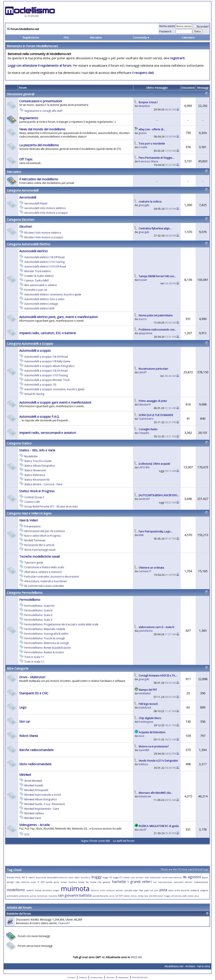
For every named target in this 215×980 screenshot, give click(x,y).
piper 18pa (138, 890)
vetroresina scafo (179, 896)
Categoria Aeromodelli (23, 190)
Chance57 (64, 923)
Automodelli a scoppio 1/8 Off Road (46, 357)
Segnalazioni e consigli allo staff (43, 111)
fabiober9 (144, 405)
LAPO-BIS (144, 467)
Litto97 (143, 372)
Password (165, 31)
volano (191, 896)
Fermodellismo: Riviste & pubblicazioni (48, 648)
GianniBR (144, 750)
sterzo (134, 896)
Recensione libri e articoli (39, 545)
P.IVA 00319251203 (140, 977)
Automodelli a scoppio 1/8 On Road (46, 371)
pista (163, 890)
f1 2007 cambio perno (48, 882)
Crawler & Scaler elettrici (39, 276)
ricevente (53, 896)
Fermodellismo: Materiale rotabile (45, 629)
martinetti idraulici (183, 882)
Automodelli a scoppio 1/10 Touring (46, 375)
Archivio (190, 966)
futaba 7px (83, 882)
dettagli (10, 882)
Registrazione (31, 38)
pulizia (33, 896)
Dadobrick (145, 708)
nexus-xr (95, 890)
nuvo (141, 736)
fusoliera (73, 882)
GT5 (27, 835)
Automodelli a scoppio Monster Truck (47, 380)
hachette (119, 882)
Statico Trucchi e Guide (38, 461)
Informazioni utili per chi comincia (45, 531)
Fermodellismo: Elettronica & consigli (47, 643)
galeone (107, 882)
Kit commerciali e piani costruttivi (44, 586)
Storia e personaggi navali (40, 550)
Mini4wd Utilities (34, 813)
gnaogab (144, 205)
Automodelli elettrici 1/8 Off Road (44, 257)
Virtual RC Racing (34, 394)
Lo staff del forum (124, 841)
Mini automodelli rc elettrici (41, 285)
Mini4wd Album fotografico (41, 799)
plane (171, 890)
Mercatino (96, 38)
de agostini (192, 877)
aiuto (71, 877)
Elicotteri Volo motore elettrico (43, 233)
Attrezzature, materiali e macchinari (46, 581)
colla (147, 877)
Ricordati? (201, 27)
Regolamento (124, 977)
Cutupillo (144, 433)
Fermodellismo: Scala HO (39, 606)
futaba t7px (96, 882)
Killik (141, 535)
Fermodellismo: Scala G (38, 615)
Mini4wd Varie (33, 818)
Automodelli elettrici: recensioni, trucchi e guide (53, 294)
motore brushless (43, 890)
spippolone (145, 333)
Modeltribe (31, 456)
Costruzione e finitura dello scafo (44, 567)
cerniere (140, 877)
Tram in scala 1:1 (34, 662)
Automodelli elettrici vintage (41, 304)
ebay (18, 882)
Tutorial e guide (34, 563)
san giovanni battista (75, 895)
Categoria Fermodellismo (25, 593)
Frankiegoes (146, 722)
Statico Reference (35, 475)
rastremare (42, 896)
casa (133, 877)
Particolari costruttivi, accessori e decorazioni (52, 577)
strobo (141, 896)
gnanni (142, 133)
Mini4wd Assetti (34, 785)
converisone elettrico (172, 877)
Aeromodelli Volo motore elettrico (45, 208)
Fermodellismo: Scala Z (38, 620)
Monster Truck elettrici (38, 271)
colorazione (155, 877)
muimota (75, 888)
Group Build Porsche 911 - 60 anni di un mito (51, 507)
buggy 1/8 (107, 877)
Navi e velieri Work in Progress (43, 536)
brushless (85, 877)
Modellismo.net (174, 966)
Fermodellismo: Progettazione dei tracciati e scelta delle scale (61, 624)
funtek (64, 882)
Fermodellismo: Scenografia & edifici (46, 634)
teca (146, 896)
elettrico (25, 882)
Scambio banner (97, 977)
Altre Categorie (18, 668)
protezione (24, 896)
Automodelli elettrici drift (39, 308)
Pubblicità (83, 977)
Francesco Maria (148, 161)
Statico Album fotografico (40, 466)
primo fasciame (182, 890)
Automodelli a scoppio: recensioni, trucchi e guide (54, 389)
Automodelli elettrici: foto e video (44, 299)
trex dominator (156, 896)
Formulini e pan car (36, 290)
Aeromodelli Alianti (36, 203)
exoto (33, 882)
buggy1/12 (118, 877)
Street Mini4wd (33, 781)
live (155, 882)
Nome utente (167, 26)
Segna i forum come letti (95, 841)
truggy (167, 896)
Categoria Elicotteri (21, 219)
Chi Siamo (72, 977)
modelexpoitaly (201, 882)
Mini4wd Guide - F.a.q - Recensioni (45, 804)
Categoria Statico (19, 443)
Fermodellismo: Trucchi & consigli (45, 638)
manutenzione (165, 882)
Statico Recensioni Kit (37, 480)
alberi (77, 877)
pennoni (120, 890)
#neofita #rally (14, 877)
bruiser (143, 280)
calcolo (126, 877)
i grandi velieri (140, 882)
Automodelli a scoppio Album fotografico (49, 366)
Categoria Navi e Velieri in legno (29, 513)
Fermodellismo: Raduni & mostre (44, 652)
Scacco (143, 319)
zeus (197, 896)
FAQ (66, 38)
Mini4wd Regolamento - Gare (42, 809)
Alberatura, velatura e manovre (43, 572)
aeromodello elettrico (57, 877)
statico (127, 896)
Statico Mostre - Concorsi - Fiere (43, 484)
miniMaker (145, 693)
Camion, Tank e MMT (37, 280)
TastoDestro (146, 419)
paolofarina (145, 631)
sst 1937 (119, 896)
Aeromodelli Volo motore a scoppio (46, 213)
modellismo (16, 890)
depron (205, 877)
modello (30, 890)
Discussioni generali (21, 94)
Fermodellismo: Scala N (38, 610)
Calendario (188, 38)
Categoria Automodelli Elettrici (28, 244)
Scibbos (143, 764)
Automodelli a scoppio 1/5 (40, 385)
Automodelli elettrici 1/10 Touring (44, 262)
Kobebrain (145, 796)
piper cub (149, 890)
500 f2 (25, 877)
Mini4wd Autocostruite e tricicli (43, 795)
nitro (103, 890)
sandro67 (144, 499)
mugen (56, 890)
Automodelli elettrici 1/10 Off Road (45, 267)
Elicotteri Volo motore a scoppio (44, 237)
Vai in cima (204, 966)
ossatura (110, 890)
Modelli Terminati (35, 540)
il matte (143, 147)
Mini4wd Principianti (36, 790)
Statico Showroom (35, 470)
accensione (41, 877)
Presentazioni (32, 526)
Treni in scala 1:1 (34, 657)
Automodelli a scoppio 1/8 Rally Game (47, 361)
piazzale (128, 890)
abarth (32, 877)
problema (195, 890)
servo (112, 896)
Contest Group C (34, 497)
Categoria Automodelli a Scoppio (30, 343)
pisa (156, 890)
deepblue (144, 106)
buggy (96, 877)
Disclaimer (111, 977)
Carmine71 (145, 571)
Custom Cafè (32, 502)
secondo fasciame (100, 896)
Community (141, 38)
